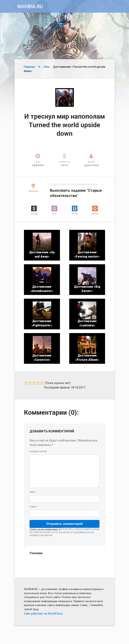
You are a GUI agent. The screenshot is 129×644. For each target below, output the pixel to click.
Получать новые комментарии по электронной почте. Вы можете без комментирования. (64, 532)
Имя (33, 492)
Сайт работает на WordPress (43, 614)
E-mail (34, 507)
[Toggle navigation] (110, 5)
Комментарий (38, 452)
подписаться (81, 533)
